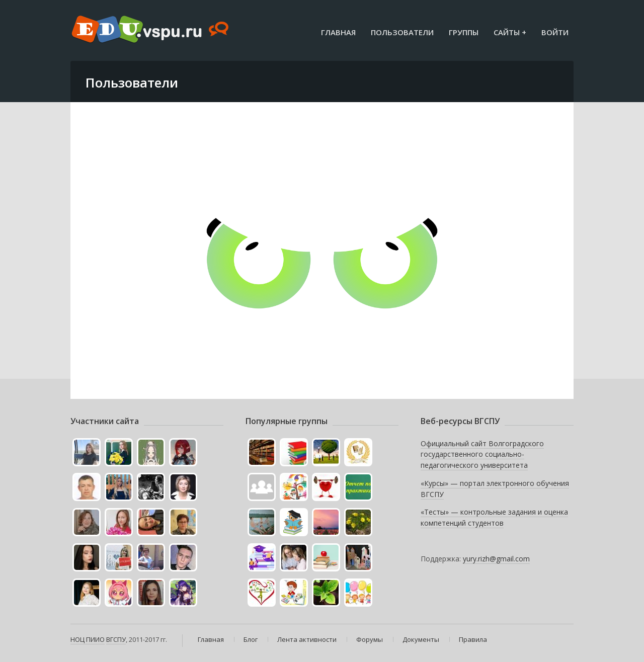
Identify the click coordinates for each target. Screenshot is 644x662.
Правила (473, 639)
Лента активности (307, 639)
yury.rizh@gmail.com (496, 559)
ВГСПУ (116, 639)
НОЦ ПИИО (88, 639)
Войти (555, 32)
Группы (464, 32)
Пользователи (402, 32)
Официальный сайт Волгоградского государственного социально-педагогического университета (482, 454)
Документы (421, 639)
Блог (251, 639)
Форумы (370, 639)
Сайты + (510, 32)
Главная (338, 32)
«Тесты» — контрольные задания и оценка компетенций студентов (494, 517)
